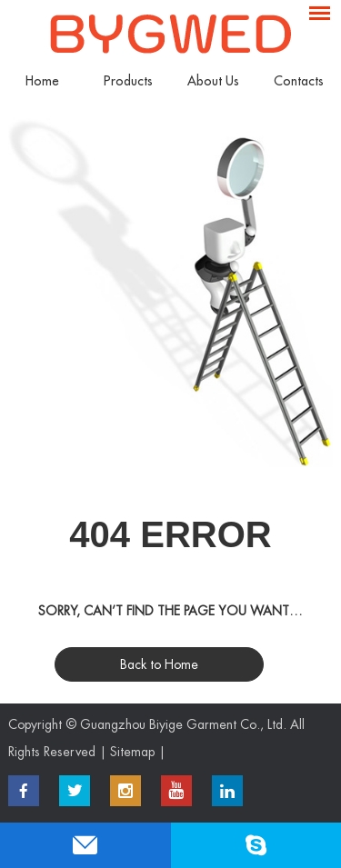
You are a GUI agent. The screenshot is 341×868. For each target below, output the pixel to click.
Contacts (299, 81)
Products (128, 81)
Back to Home (159, 664)
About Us (213, 81)
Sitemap (132, 752)
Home (42, 81)
